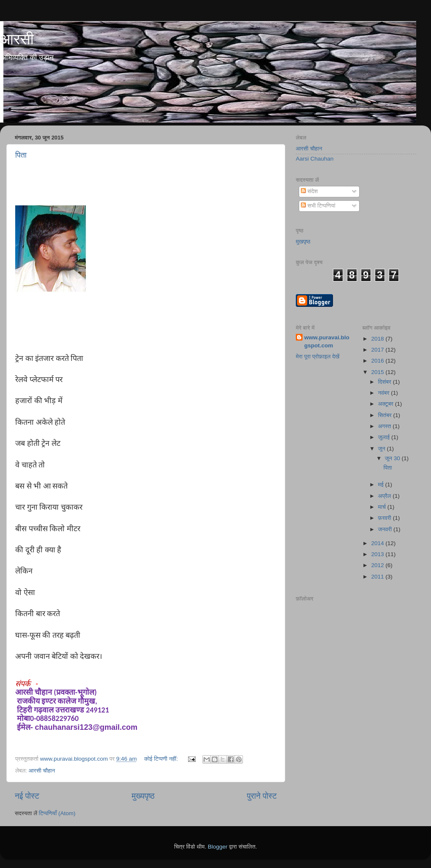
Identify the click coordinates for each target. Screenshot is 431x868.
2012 (378, 565)
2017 (378, 350)
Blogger (218, 847)
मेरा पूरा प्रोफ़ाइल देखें (318, 356)
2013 (378, 554)
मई (382, 484)
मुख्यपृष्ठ (143, 796)
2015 (378, 372)
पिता (21, 155)
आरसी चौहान (42, 771)
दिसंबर (386, 382)
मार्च (383, 507)
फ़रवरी (386, 518)
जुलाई (385, 437)
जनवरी (386, 529)
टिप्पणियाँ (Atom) (57, 813)
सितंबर (386, 415)
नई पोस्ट (27, 796)
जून (383, 449)
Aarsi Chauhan (315, 159)
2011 (378, 577)
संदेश (309, 191)
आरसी (17, 39)
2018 (378, 339)
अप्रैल (386, 496)
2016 (378, 361)
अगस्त (386, 426)
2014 (378, 543)
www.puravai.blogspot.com (327, 341)
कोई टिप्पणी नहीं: (162, 759)
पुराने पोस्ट (262, 796)
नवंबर (385, 393)
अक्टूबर (387, 404)
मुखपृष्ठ (303, 242)
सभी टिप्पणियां (318, 206)
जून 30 (393, 458)
